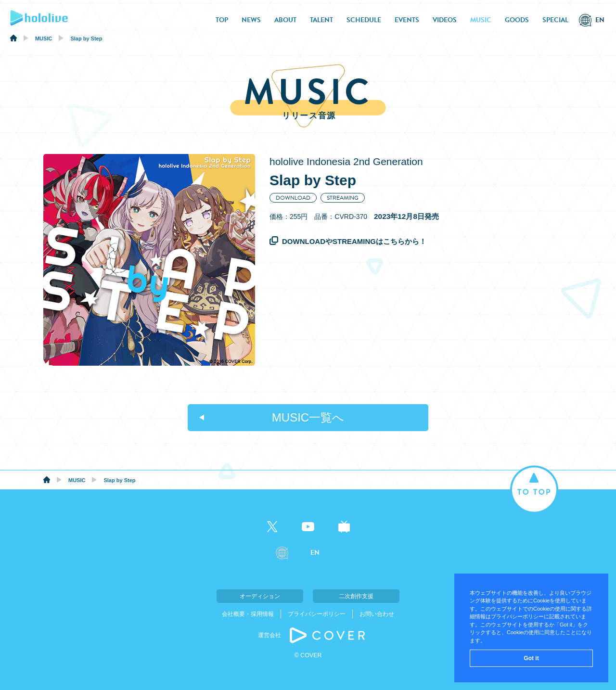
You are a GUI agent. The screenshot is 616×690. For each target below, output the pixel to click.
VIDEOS (445, 20)
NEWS (251, 20)
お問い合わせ (377, 614)
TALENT (321, 20)
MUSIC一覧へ (308, 417)
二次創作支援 (356, 596)
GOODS (517, 20)
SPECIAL (555, 20)
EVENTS (407, 20)
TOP (222, 20)
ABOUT (285, 20)
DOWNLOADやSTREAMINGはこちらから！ (354, 241)
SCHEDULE (364, 20)
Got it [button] (531, 658)
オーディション (260, 596)
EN (600, 20)
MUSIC (481, 20)
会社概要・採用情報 (248, 614)
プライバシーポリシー (317, 614)
